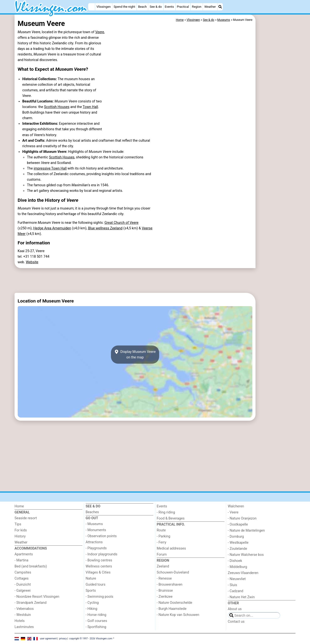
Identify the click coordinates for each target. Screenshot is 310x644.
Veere (100, 32)
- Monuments (96, 530)
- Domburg (236, 537)
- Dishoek (235, 561)
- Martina (21, 560)
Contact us (236, 622)
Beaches (92, 512)
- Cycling (92, 603)
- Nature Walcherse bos (246, 555)
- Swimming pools (100, 597)
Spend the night (124, 7)
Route (161, 530)
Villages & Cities (98, 572)
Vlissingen (104, 7)
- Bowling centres (99, 560)
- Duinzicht (23, 585)
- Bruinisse (165, 591)
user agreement (48, 639)
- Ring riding (166, 512)
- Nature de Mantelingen (246, 531)
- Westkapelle (238, 543)
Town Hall (90, 107)
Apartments (24, 554)
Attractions (94, 542)
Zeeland (163, 566)
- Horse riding (96, 615)
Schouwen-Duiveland (173, 572)
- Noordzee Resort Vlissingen (37, 597)
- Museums (94, 524)
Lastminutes (24, 627)
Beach (142, 7)
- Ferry (162, 542)
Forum (162, 555)
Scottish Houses (57, 107)
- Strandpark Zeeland (31, 603)
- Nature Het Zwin (241, 597)
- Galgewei (23, 591)
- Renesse (164, 578)
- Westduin (23, 615)
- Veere (233, 512)
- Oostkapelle (238, 524)
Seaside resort (26, 518)
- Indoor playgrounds (102, 554)
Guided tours (96, 585)
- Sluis (232, 585)
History (20, 536)
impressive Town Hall (50, 168)
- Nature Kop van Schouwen (178, 615)
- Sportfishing (96, 627)
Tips (18, 524)
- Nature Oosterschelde (174, 603)
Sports (91, 591)
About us (235, 609)
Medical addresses (171, 548)
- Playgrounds (96, 548)
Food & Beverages (171, 518)
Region (197, 7)
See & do (156, 7)
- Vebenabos (24, 609)
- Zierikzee (165, 597)
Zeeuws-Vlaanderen (243, 573)
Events (169, 7)
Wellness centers (99, 566)
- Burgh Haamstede (172, 609)
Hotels (20, 621)
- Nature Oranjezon (242, 518)
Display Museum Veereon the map (135, 355)
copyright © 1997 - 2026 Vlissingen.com (91, 639)
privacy (63, 639)
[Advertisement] (276, 126)
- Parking (163, 536)
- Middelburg (238, 567)
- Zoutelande (238, 549)
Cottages (22, 578)
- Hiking (92, 609)
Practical (183, 7)
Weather (210, 7)
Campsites (23, 572)
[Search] (220, 7)
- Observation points (101, 536)
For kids (21, 530)
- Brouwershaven (170, 585)
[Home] (92, 7)
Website (32, 262)
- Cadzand (236, 591)
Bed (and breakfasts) (31, 566)
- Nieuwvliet (237, 579)
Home (19, 506)
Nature (91, 578)
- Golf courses (97, 621)
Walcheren (236, 506)
